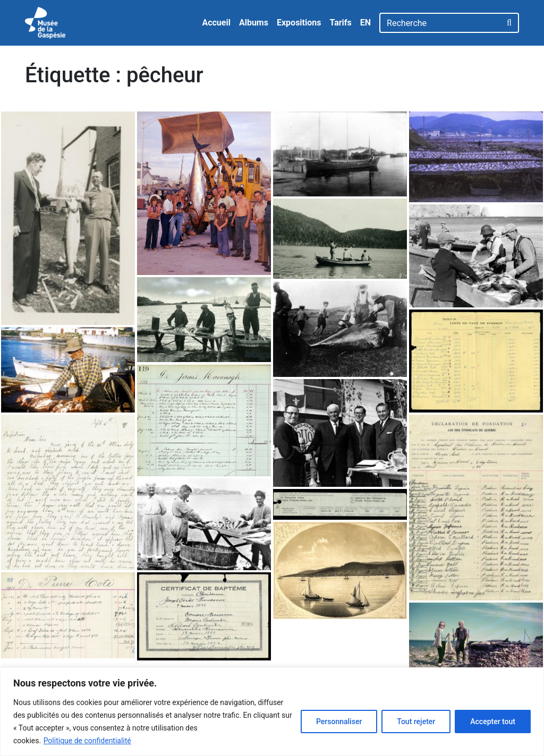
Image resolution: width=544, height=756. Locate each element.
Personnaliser (339, 721)
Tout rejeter (416, 721)
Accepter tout (493, 721)
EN (365, 23)
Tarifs (340, 23)
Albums (254, 23)
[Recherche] (440, 23)
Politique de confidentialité (87, 741)
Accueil (216, 23)
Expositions (299, 23)
